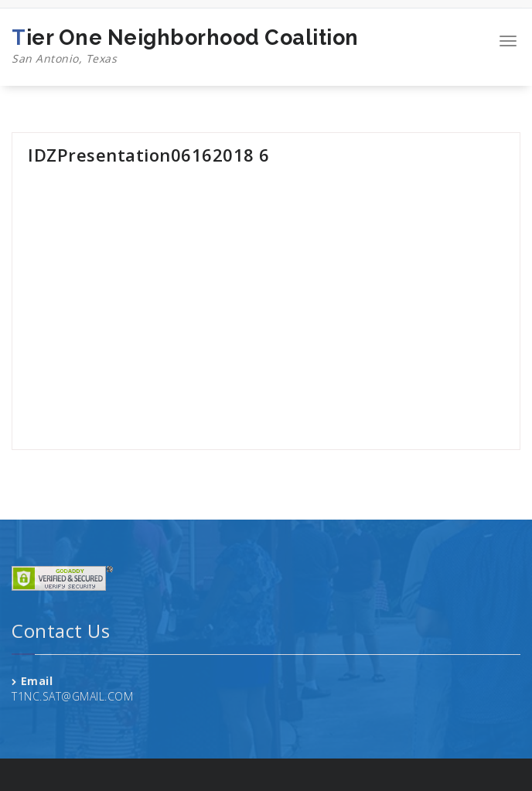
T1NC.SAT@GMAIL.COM (72, 696)
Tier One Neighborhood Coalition (185, 46)
